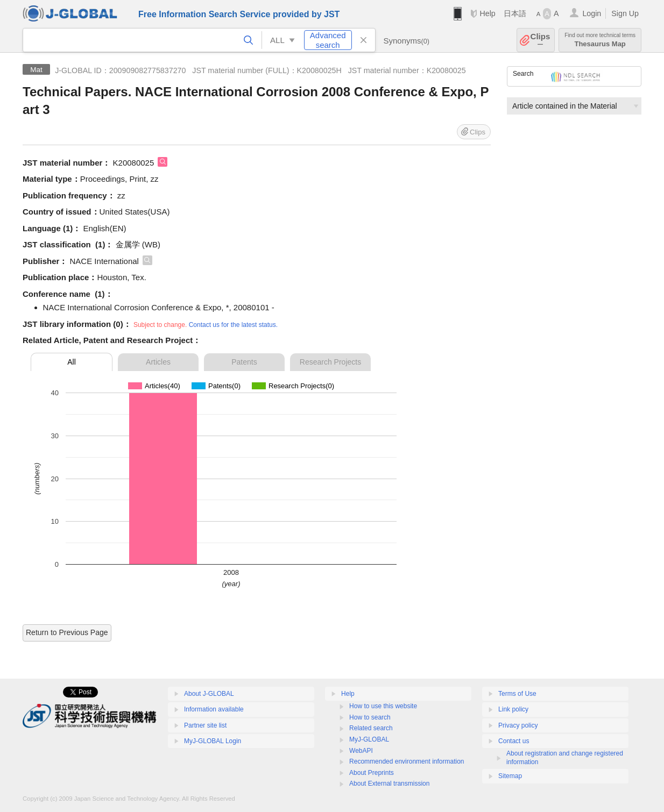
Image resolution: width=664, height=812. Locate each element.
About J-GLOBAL (209, 694)
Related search (371, 728)
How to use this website (383, 706)
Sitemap (510, 776)
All (72, 362)
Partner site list (205, 725)
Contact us (514, 741)
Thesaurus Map (600, 40)
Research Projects (330, 362)
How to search (370, 717)
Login (592, 13)
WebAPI (361, 751)
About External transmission (389, 783)
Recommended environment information (407, 761)
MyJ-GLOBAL (369, 739)
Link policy (513, 709)
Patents (244, 362)
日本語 (515, 13)
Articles (158, 362)
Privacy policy (518, 725)
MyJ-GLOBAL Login (213, 741)
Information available (214, 709)
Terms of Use (517, 694)
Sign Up (625, 13)
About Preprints (372, 773)
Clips (541, 40)
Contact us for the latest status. (233, 325)
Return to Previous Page (67, 632)
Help (487, 13)
